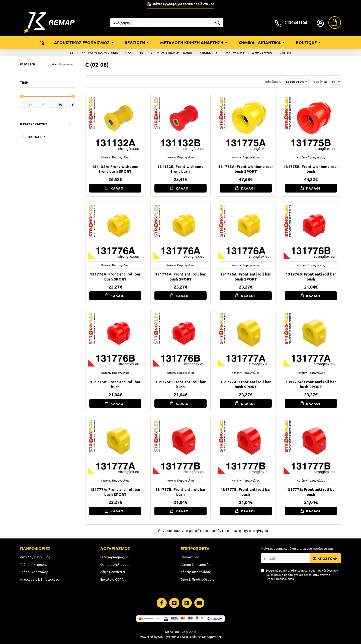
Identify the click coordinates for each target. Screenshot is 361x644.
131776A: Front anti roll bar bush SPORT (115, 277)
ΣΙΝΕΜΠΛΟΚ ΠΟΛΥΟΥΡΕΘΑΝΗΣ (172, 53)
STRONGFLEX (209, 53)
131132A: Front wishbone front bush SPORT (115, 169)
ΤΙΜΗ (24, 82)
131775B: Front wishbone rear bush (311, 169)
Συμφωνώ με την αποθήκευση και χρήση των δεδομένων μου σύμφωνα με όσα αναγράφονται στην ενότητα (299, 576)
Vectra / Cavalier (262, 53)
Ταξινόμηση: (250, 81)
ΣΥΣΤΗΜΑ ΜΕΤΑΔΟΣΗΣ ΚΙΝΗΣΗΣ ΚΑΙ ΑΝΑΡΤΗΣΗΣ (112, 53)
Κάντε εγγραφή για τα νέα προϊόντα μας (184, 4)
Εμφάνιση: (320, 81)
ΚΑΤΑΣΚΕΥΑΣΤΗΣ (34, 124)
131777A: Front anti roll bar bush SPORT (246, 384)
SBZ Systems (167, 637)
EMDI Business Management (201, 637)
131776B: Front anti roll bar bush (311, 277)
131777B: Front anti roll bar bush (180, 492)
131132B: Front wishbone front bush (180, 169)
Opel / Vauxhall (234, 53)
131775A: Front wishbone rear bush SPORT (246, 169)
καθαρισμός (64, 64)
